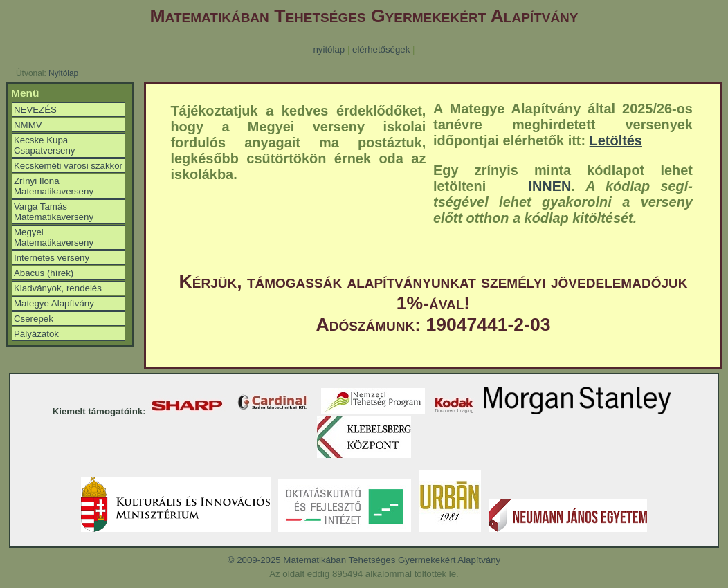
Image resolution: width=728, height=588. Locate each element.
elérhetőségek (381, 49)
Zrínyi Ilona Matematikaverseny (54, 186)
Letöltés (616, 140)
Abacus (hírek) (44, 273)
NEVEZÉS (35, 110)
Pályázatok (36, 334)
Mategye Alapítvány (54, 303)
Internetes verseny (52, 258)
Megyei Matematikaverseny (54, 237)
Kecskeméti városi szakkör (68, 166)
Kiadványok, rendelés (58, 288)
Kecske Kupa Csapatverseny (44, 145)
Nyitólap (63, 73)
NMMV (28, 125)
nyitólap (329, 49)
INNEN (549, 186)
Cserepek (34, 319)
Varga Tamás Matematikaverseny (54, 212)
